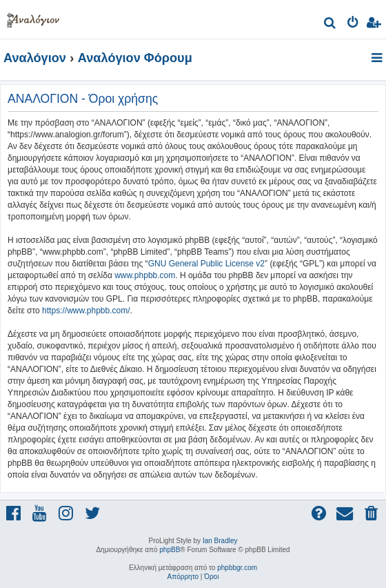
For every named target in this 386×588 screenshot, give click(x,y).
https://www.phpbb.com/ (86, 311)
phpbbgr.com (237, 568)
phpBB (170, 550)
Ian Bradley (220, 541)
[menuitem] (331, 24)
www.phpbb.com (145, 275)
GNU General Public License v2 (206, 264)
